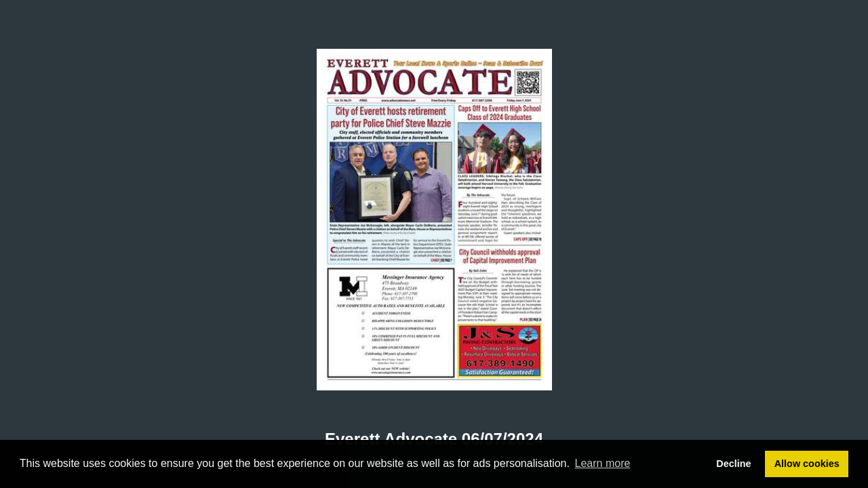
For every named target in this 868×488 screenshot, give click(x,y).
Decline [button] (733, 464)
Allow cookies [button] (807, 464)
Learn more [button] (603, 463)
